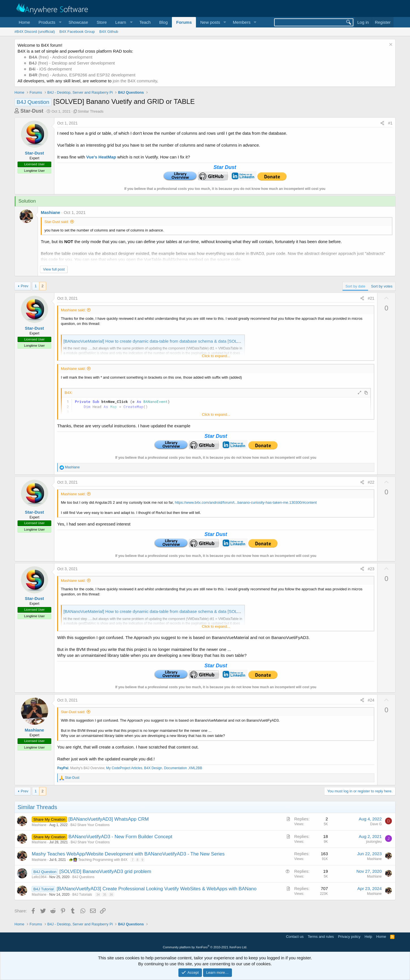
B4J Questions (83, 877)
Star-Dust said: (57, 222)
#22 (371, 482)
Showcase (78, 22)
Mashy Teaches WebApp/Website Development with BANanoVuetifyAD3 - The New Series (128, 854)
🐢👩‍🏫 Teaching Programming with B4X (98, 860)
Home (24, 22)
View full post (54, 269)
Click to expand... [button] (216, 356)
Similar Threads (91, 111)
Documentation (176, 768)
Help (369, 937)
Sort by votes (382, 286)
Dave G (376, 824)
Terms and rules (321, 937)
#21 (371, 298)
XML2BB (196, 768)
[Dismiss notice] (390, 45)
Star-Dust (32, 111)
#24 (371, 700)
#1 (390, 123)
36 (111, 895)
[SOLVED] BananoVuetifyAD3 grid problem (105, 871)
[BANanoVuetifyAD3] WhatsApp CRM (109, 819)
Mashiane (50, 212)
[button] (49, 22)
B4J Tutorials (82, 895)
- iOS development (50, 69)
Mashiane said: (73, 310)
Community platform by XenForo (205, 947)
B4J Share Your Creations (90, 825)
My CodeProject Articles (124, 768)
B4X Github (109, 32)
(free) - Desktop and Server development (72, 63)
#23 (371, 569)
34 (98, 895)
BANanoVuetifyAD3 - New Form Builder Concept (120, 837)
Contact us (295, 937)
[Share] (382, 123)
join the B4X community (135, 81)
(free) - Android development (61, 57)
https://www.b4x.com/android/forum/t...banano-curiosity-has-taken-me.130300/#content (246, 502)
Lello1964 (39, 877)
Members (242, 22)
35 (104, 895)
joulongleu (374, 842)
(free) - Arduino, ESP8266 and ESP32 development (82, 75)
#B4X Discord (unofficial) (35, 32)
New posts (210, 22)
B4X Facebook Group (77, 32)
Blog (163, 22)
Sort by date (355, 286)
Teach (145, 22)
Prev (24, 286)
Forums (184, 22)
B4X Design (153, 768)
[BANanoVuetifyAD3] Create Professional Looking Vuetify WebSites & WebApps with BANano (157, 889)
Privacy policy (349, 937)
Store (102, 22)
